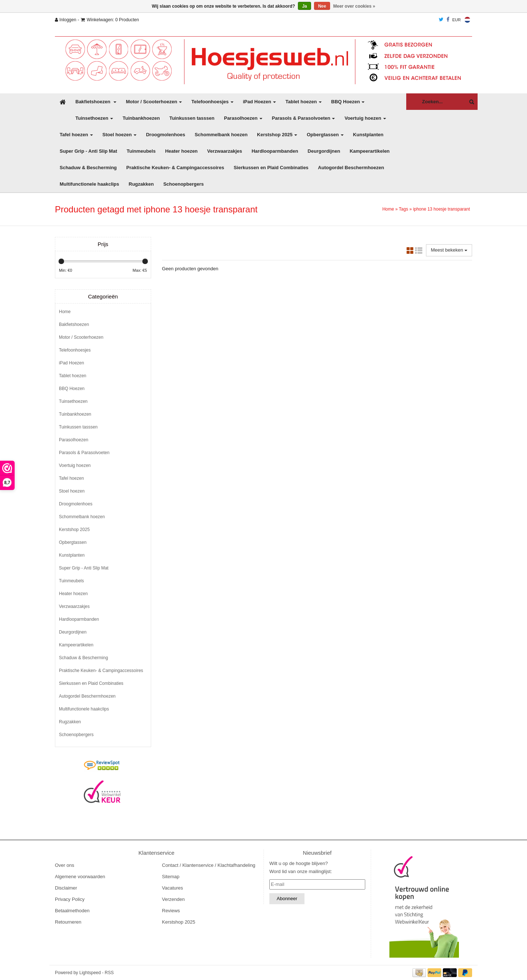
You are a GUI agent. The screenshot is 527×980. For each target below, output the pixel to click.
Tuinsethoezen (94, 118)
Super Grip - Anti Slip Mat (88, 151)
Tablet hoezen (304, 102)
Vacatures (173, 888)
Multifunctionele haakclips (89, 184)
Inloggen (66, 20)
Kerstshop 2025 (277, 135)
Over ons (65, 865)
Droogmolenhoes (166, 135)
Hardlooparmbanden (275, 151)
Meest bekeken (449, 250)
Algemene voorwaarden (80, 877)
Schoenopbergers (184, 184)
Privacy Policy (70, 899)
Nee (322, 6)
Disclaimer (66, 888)
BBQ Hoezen (348, 102)
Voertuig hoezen (365, 118)
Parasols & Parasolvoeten (304, 118)
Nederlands (467, 20)
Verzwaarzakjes (225, 151)
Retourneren (68, 922)
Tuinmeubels (141, 151)
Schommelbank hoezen (221, 135)
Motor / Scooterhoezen (154, 102)
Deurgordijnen (324, 151)
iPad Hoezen (259, 102)
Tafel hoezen (76, 135)
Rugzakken (141, 184)
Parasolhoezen (243, 118)
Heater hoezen (181, 151)
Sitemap (171, 877)
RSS (109, 973)
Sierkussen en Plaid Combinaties (271, 168)
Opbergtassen (325, 135)
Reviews (171, 911)
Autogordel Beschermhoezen (351, 168)
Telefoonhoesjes (212, 102)
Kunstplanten (368, 135)
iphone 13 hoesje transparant (442, 209)
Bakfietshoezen (96, 102)
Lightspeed (90, 973)
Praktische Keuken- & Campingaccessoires (175, 168)
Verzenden (173, 899)
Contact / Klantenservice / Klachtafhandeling (209, 865)
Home (388, 209)
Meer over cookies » (354, 6)
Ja (304, 6)
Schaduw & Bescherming (88, 168)
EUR (457, 20)
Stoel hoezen (119, 135)
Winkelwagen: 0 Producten (110, 20)
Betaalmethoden (72, 911)
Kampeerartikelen (369, 151)
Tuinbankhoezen (141, 118)
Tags (403, 209)
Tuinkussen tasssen (192, 118)
